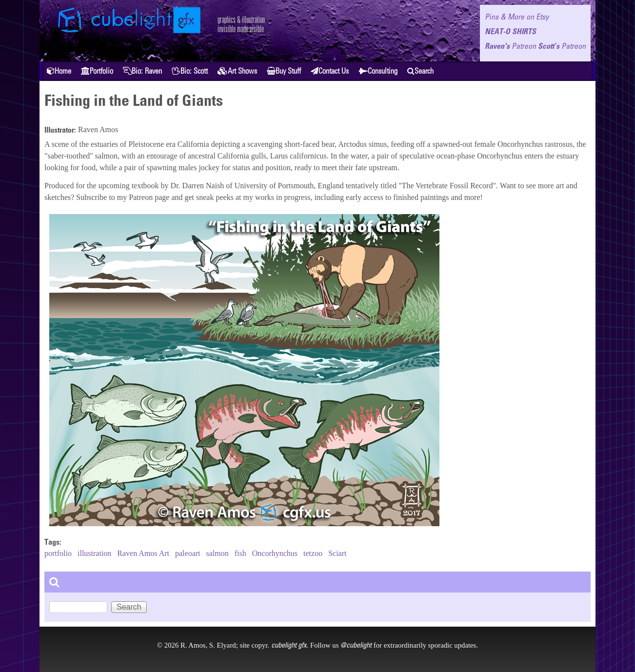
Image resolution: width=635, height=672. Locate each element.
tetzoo (313, 553)
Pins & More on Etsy (517, 17)
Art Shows (237, 71)
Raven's (510, 46)
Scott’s (562, 46)
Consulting (378, 71)
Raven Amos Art (143, 553)
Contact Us (330, 71)
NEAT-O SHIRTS (510, 31)
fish (240, 553)
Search (420, 71)
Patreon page (149, 197)
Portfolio (97, 71)
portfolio (58, 553)
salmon (218, 553)
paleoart (188, 553)
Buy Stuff (284, 71)
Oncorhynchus (275, 553)
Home (59, 71)
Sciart (337, 553)
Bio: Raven (142, 71)
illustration (94, 553)
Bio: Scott (190, 71)
